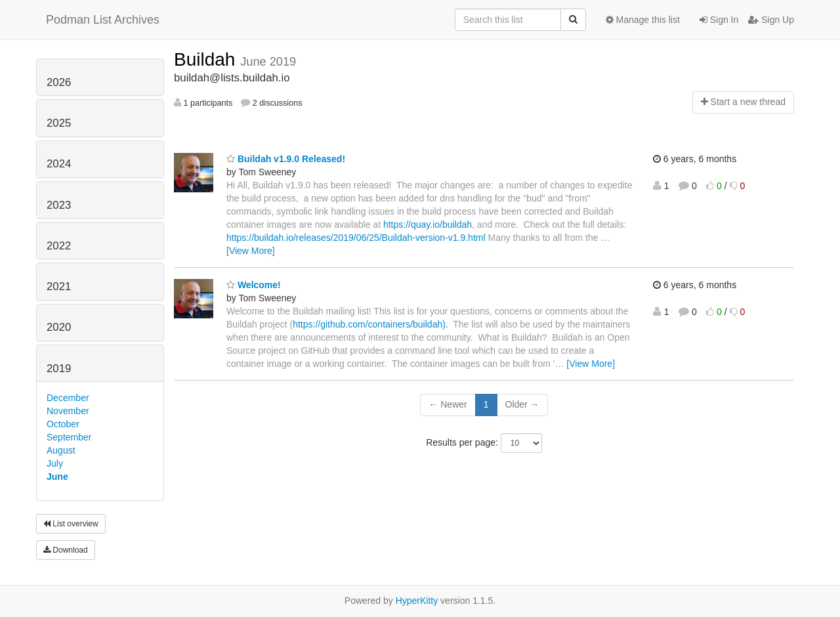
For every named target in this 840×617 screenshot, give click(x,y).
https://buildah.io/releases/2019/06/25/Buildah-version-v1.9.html (356, 238)
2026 (59, 82)
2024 (59, 164)
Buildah (207, 59)
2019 (59, 369)
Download (66, 550)
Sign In (719, 20)
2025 (59, 123)
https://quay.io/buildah (428, 224)
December (68, 398)
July (55, 463)
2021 (59, 287)
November (68, 411)
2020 (59, 327)
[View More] (251, 251)
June (57, 477)
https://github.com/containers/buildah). (371, 324)
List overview (71, 524)
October (63, 424)
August (61, 450)
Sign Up (771, 20)
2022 (59, 246)
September (69, 437)
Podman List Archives (103, 20)
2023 (59, 205)
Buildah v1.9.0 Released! (286, 159)
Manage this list (643, 20)
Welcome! (254, 285)
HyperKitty (417, 601)
